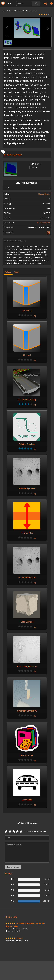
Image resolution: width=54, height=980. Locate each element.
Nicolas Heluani (44, 194)
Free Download (27, 183)
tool (20, 155)
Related (8, 272)
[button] (9, 3)
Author (17, 272)
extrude (14, 155)
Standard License (44, 223)
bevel (7, 155)
